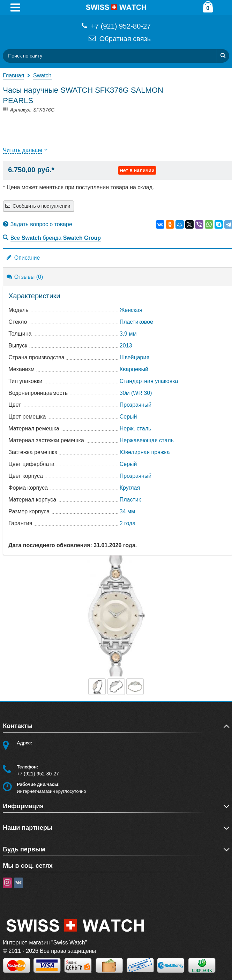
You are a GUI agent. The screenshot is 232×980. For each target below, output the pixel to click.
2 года (128, 523)
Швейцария (134, 357)
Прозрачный (136, 405)
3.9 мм (128, 334)
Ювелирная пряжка (145, 452)
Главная (13, 75)
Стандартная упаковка (149, 381)
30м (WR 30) (136, 393)
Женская (131, 310)
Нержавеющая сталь (147, 440)
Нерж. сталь (136, 428)
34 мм (127, 511)
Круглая (130, 488)
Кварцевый (134, 369)
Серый (128, 417)
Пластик (130, 500)
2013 (126, 346)
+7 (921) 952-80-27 (116, 26)
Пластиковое (136, 322)
